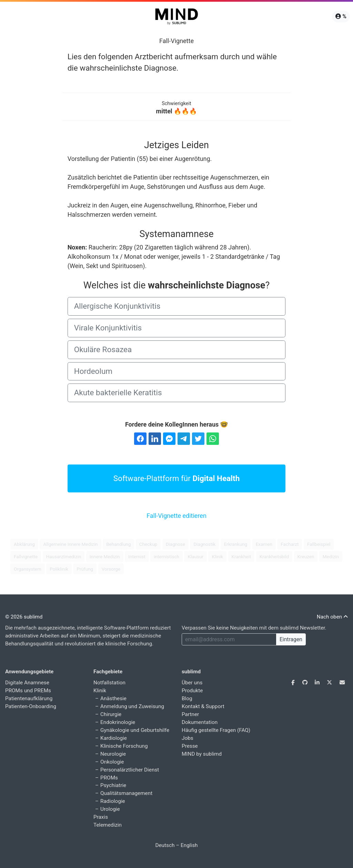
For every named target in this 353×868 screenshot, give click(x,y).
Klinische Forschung (124, 746)
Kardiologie (114, 738)
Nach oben (332, 617)
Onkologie (112, 762)
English (189, 845)
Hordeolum (93, 371)
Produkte (192, 691)
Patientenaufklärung (29, 698)
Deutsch (165, 845)
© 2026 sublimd (24, 617)
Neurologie (113, 754)
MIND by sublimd (202, 754)
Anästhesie (113, 698)
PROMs (109, 778)
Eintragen (291, 639)
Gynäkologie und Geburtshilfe (135, 730)
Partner (190, 714)
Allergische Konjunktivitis (117, 306)
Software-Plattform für (177, 478)
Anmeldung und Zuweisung (132, 706)
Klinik (100, 691)
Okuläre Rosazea (103, 349)
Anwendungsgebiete (29, 672)
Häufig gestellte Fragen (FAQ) (216, 730)
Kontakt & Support (203, 706)
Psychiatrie (113, 785)
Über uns (192, 683)
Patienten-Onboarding (31, 706)
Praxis (101, 817)
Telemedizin (108, 825)
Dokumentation (200, 722)
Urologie (110, 809)
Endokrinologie (118, 722)
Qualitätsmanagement (126, 793)
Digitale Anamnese (27, 683)
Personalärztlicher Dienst (130, 770)
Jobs (188, 738)
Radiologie (113, 801)
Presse (190, 746)
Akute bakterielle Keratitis (118, 392)
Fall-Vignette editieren (176, 516)
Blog (187, 698)
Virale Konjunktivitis (108, 328)
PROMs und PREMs (28, 691)
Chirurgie (111, 714)
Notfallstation (109, 683)
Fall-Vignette (176, 41)
